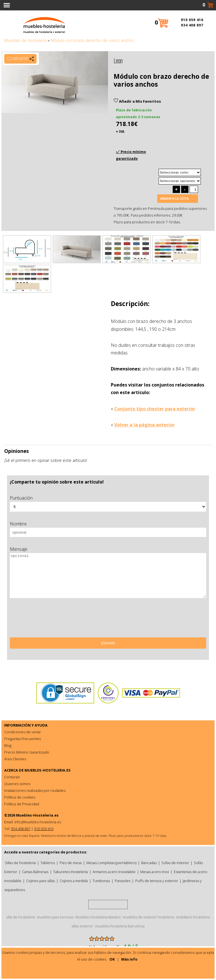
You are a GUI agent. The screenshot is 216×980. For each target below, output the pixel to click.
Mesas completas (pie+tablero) (111, 863)
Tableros (48, 863)
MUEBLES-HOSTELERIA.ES (48, 770)
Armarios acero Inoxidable (114, 872)
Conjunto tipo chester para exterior (155, 409)
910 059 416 (192, 20)
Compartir (18, 59)
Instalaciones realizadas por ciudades (35, 790)
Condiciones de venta (22, 732)
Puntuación (21, 498)
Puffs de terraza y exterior (157, 881)
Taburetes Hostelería (70, 872)
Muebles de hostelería (25, 40)
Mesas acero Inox (155, 872)
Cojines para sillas (40, 881)
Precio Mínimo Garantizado (27, 752)
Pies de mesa (71, 863)
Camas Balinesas (35, 872)
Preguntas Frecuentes (22, 739)
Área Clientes (15, 759)
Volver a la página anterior (144, 425)
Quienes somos (17, 784)
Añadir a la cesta (174, 199)
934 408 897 (192, 25)
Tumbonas (101, 881)
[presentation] (53, 620)
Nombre (18, 524)
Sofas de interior (175, 863)
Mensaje (19, 549)
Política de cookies (20, 797)
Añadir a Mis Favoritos (137, 101)
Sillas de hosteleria (20, 863)
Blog (8, 745)
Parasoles (123, 881)
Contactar (12, 777)
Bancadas (149, 863)
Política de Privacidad (22, 804)
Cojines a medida (74, 881)
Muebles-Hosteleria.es (37, 815)
